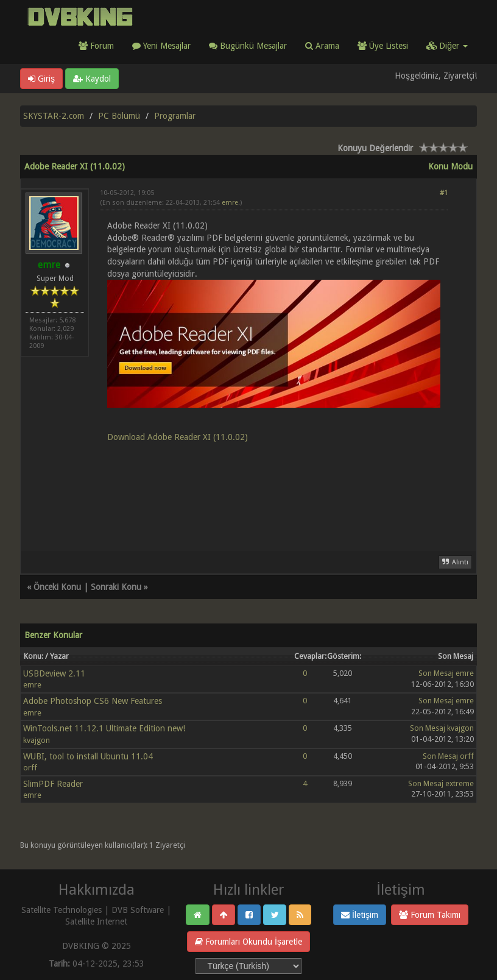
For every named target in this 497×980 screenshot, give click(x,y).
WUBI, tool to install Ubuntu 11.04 (88, 756)
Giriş (41, 79)
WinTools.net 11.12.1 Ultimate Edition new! (104, 728)
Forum (96, 46)
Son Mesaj (436, 673)
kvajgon (37, 740)
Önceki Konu (57, 587)
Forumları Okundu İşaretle (248, 942)
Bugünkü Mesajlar (248, 46)
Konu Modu (450, 166)
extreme (460, 783)
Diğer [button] (447, 46)
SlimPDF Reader (53, 784)
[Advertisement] (274, 490)
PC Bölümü (119, 116)
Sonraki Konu (116, 587)
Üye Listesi (383, 46)
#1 (444, 193)
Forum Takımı (430, 915)
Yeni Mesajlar (161, 46)
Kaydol (92, 79)
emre (230, 203)
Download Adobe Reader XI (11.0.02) (178, 437)
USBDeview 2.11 (54, 673)
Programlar (175, 116)
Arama (322, 46)
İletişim (360, 915)
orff (30, 768)
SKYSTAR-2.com (54, 116)
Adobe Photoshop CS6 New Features (93, 701)
